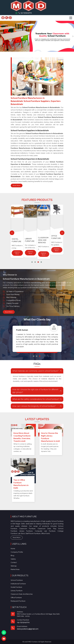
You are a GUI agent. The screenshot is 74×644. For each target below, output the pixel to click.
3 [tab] (38, 262)
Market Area (16, 569)
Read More (17, 186)
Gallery (15, 559)
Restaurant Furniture (20, 600)
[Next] (62, 233)
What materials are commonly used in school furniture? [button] (33, 371)
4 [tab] (41, 262)
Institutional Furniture (17, 231)
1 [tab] (32, 262)
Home (14, 549)
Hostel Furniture (30, 226)
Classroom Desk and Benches (56, 206)
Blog (14, 556)
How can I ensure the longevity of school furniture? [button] (31, 406)
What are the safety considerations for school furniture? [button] (33, 399)
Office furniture (19, 597)
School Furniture (19, 581)
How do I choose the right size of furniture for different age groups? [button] (33, 391)
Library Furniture (43, 218)
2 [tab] (35, 262)
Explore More (17, 245)
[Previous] (12, 233)
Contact (15, 562)
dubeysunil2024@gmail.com (30, 626)
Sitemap (15, 565)
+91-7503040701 (25, 13)
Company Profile (18, 552)
